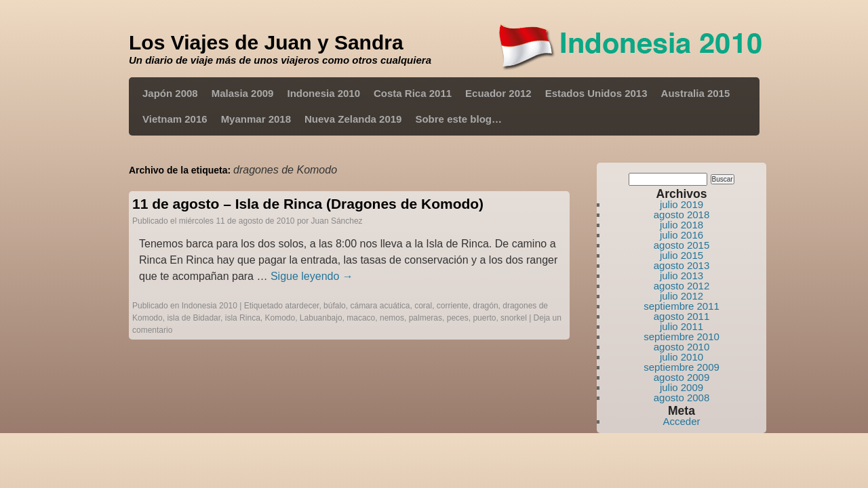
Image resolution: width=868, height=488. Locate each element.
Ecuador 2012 (498, 93)
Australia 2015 (696, 93)
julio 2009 (682, 387)
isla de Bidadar (194, 318)
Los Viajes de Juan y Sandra (266, 42)
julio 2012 (682, 296)
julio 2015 (682, 255)
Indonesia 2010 (323, 93)
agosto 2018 (682, 215)
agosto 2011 (682, 316)
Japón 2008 (170, 93)
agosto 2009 (682, 377)
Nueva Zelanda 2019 (353, 119)
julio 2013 (682, 276)
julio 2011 (682, 326)
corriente (453, 306)
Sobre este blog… (458, 119)
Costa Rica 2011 (413, 93)
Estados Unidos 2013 (596, 93)
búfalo (335, 306)
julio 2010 (682, 357)
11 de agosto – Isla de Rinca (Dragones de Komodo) (308, 204)
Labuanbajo (321, 318)
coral (423, 306)
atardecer (302, 306)
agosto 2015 (682, 245)
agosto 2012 (682, 286)
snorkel (514, 318)
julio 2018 (682, 225)
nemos (392, 318)
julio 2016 (682, 235)
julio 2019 (682, 204)
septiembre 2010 (682, 337)
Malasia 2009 (243, 93)
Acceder (681, 421)
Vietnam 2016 (175, 119)
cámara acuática (380, 306)
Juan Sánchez (337, 221)
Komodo (280, 318)
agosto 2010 (682, 347)
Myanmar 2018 (256, 119)
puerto (484, 318)
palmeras (426, 318)
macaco (361, 318)
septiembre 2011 (682, 306)
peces (458, 318)
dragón (485, 306)
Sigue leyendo (312, 276)
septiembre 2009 (682, 367)
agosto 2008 (682, 398)
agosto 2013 (682, 265)
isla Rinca (243, 318)
